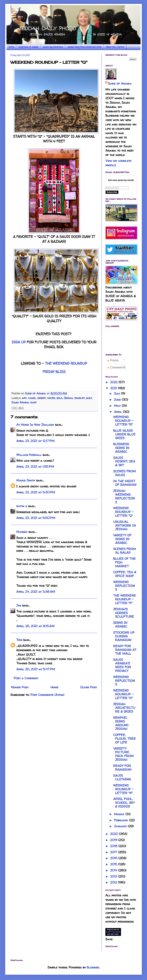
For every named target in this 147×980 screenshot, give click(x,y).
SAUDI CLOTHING (122, 777)
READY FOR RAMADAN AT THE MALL (125, 650)
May (118, 406)
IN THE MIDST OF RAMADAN (125, 483)
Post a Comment (26, 678)
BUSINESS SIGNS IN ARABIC (121, 448)
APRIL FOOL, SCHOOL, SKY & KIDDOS (124, 803)
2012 (114, 882)
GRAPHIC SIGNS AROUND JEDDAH (121, 723)
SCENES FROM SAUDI (124, 473)
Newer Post (20, 687)
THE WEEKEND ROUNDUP (66, 363)
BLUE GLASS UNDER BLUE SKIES (124, 434)
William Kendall (29, 455)
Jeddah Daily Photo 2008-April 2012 (84, 47)
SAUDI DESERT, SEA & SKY (124, 461)
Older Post (89, 687)
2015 (114, 864)
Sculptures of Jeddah (28, 47)
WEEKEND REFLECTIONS (124, 586)
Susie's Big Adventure (53, 47)
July (117, 393)
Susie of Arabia (120, 83)
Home (11, 47)
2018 (114, 846)
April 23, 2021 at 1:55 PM (35, 467)
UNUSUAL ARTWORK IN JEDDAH (124, 526)
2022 (114, 382)
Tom (19, 640)
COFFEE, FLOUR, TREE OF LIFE (124, 739)
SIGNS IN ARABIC (120, 625)
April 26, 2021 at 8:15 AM (35, 626)
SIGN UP (19, 342)
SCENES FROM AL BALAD (124, 551)
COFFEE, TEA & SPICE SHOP (125, 574)
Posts (113, 360)
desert (42, 398)
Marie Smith (26, 480)
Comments (116, 367)
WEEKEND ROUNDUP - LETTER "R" (123, 421)
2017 (114, 852)
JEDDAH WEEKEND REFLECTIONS (124, 496)
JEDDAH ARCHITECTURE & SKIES (124, 708)
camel (32, 398)
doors (51, 398)
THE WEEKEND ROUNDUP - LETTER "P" (125, 599)
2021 (114, 388)
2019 (114, 840)
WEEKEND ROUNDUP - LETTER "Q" (123, 512)
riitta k (22, 506)
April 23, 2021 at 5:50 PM (36, 518)
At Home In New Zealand (35, 425)
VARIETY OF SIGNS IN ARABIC (122, 539)
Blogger (93, 967)
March (120, 814)
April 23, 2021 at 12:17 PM (35, 441)
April (118, 412)
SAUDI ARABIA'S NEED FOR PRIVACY (122, 665)
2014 (114, 870)
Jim (19, 605)
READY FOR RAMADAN (122, 768)
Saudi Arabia (20, 402)
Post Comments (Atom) (47, 695)
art (24, 398)
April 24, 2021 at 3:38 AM (36, 592)
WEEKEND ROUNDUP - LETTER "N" (123, 789)
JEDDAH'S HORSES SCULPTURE (124, 613)
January (121, 826)
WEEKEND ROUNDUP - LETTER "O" (123, 694)
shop (33, 402)
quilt (89, 398)
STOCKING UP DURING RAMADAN (124, 636)
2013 (114, 876)
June (118, 400)
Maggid (22, 532)
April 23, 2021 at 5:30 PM (36, 492)
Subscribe (112, 192)
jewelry (79, 398)
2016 (114, 858)
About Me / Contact (115, 47)
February (122, 820)
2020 (115, 834)
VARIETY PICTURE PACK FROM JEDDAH (123, 754)
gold (59, 398)
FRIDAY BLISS (54, 372)
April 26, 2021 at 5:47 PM (36, 669)
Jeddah (68, 398)
